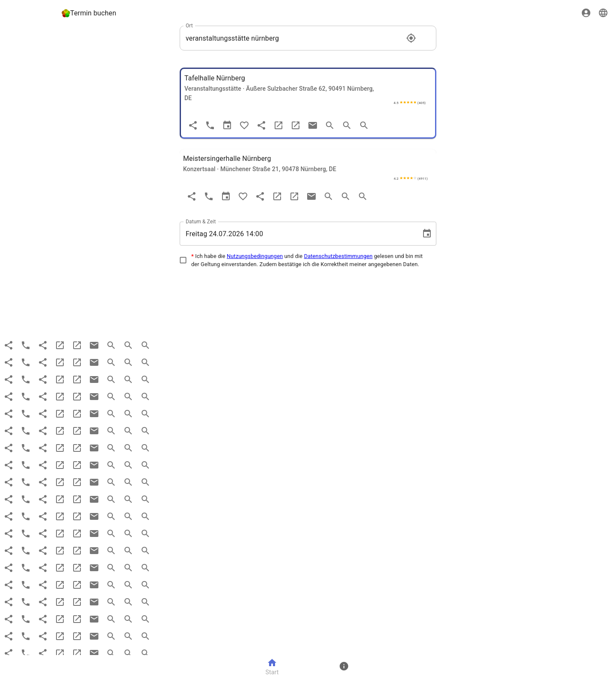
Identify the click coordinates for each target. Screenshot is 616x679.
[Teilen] (193, 125)
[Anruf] (210, 125)
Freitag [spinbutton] (196, 234)
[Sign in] (586, 13)
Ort (189, 26)
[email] (313, 125)
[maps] (296, 125)
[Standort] (411, 38)
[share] (261, 125)
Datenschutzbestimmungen (338, 256)
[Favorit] (244, 125)
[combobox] (293, 38)
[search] (330, 125)
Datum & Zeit (201, 222)
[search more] (347, 125)
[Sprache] (603, 13)
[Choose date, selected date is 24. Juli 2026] (427, 234)
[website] (278, 125)
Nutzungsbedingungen (255, 256)
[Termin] (227, 125)
